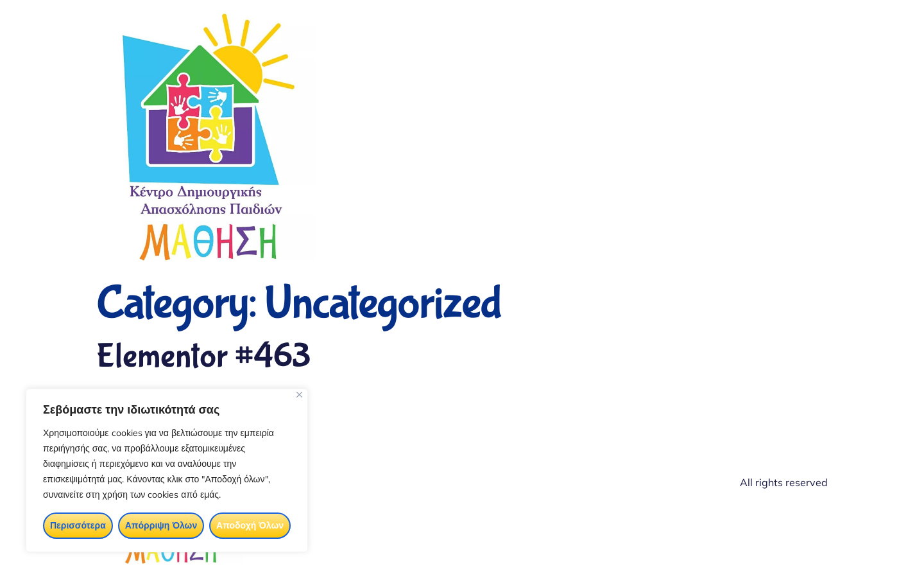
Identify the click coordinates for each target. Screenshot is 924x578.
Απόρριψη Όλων (161, 525)
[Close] (299, 395)
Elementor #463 (203, 357)
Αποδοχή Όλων (250, 525)
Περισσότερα (78, 525)
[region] (167, 470)
